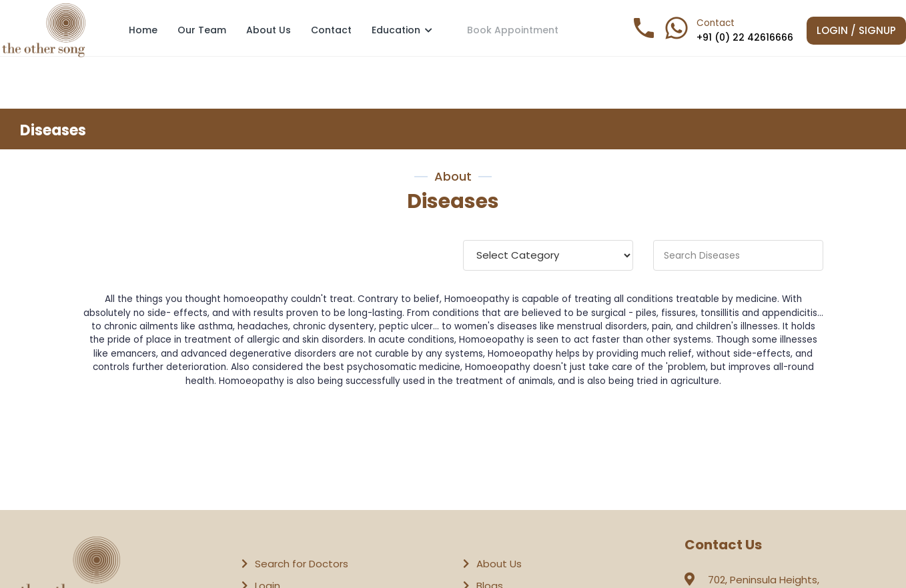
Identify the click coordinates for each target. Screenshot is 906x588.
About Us (269, 30)
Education (402, 30)
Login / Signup (856, 30)
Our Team (202, 30)
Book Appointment (513, 29)
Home (143, 30)
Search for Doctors (302, 564)
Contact (331, 30)
